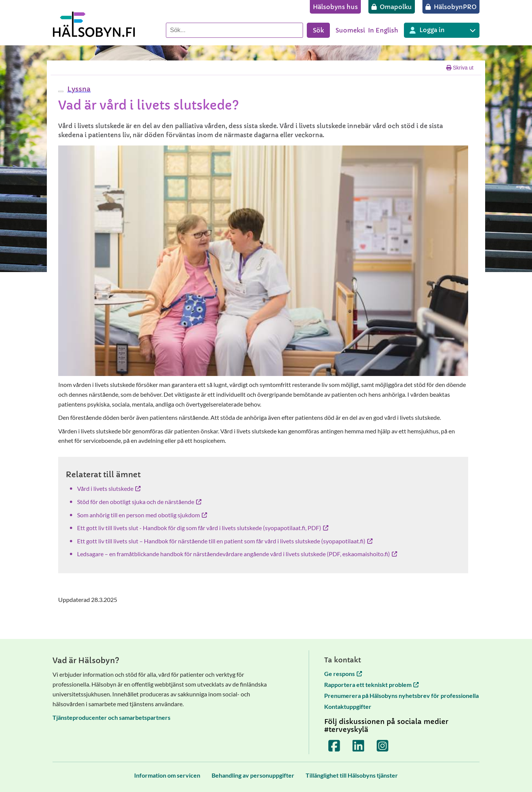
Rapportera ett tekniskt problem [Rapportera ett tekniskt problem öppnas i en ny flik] (371, 684)
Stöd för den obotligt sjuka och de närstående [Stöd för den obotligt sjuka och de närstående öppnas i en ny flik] (139, 502)
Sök (318, 30)
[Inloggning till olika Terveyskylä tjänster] (442, 30)
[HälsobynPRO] (451, 7)
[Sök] (234, 30)
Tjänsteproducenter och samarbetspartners (111, 717)
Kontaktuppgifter (348, 706)
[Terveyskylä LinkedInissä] (359, 746)
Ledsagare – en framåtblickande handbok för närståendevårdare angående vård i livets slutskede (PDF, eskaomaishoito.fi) (237, 554)
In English (383, 30)
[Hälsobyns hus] (335, 7)
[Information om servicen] (167, 775)
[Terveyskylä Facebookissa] (334, 746)
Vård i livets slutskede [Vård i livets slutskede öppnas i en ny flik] (109, 488)
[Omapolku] (392, 7)
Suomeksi (350, 30)
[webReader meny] (61, 91)
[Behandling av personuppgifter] (253, 775)
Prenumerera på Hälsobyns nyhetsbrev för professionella (401, 695)
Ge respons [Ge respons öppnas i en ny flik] (343, 674)
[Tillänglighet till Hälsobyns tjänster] (352, 775)
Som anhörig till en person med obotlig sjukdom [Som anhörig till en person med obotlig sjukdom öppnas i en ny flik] (142, 515)
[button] (78, 89)
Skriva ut (460, 68)
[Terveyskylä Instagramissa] (383, 746)
